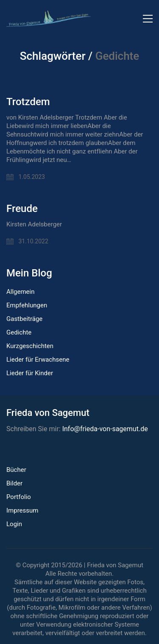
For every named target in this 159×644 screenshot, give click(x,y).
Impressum (22, 510)
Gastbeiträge (24, 319)
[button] (148, 19)
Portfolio (19, 497)
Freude (22, 209)
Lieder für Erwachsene (38, 360)
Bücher (16, 470)
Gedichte (19, 332)
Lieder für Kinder (30, 373)
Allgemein (21, 292)
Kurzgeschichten (30, 346)
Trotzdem (28, 102)
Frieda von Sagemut (115, 565)
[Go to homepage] (49, 19)
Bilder (14, 483)
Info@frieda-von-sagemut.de (105, 429)
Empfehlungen (27, 305)
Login (14, 524)
